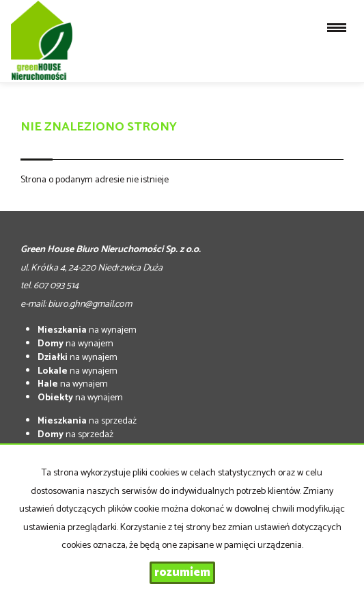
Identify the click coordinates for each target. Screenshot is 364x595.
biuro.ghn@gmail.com (90, 304)
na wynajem (87, 330)
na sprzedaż (87, 421)
